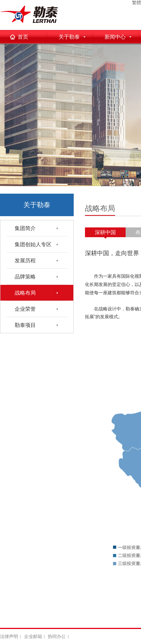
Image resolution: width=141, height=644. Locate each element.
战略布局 (25, 293)
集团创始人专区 (33, 244)
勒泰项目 (25, 325)
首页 (23, 37)
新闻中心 (115, 37)
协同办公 (57, 636)
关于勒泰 (69, 37)
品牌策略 (25, 277)
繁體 (136, 3)
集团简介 (25, 228)
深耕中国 (105, 232)
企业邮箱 (33, 636)
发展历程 (25, 260)
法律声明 (9, 636)
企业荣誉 (25, 309)
